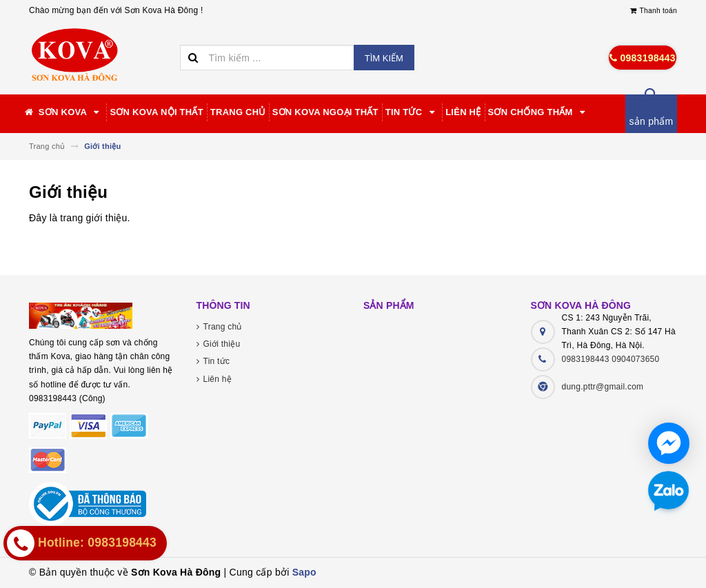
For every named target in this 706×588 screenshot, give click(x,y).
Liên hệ (463, 112)
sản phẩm (652, 121)
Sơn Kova (62, 112)
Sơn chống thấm (539, 112)
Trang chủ (238, 112)
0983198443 (643, 58)
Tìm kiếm (384, 58)
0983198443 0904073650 (611, 359)
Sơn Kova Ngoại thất (325, 112)
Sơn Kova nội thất (156, 112)
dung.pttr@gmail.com (603, 387)
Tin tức (412, 112)
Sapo (304, 572)
